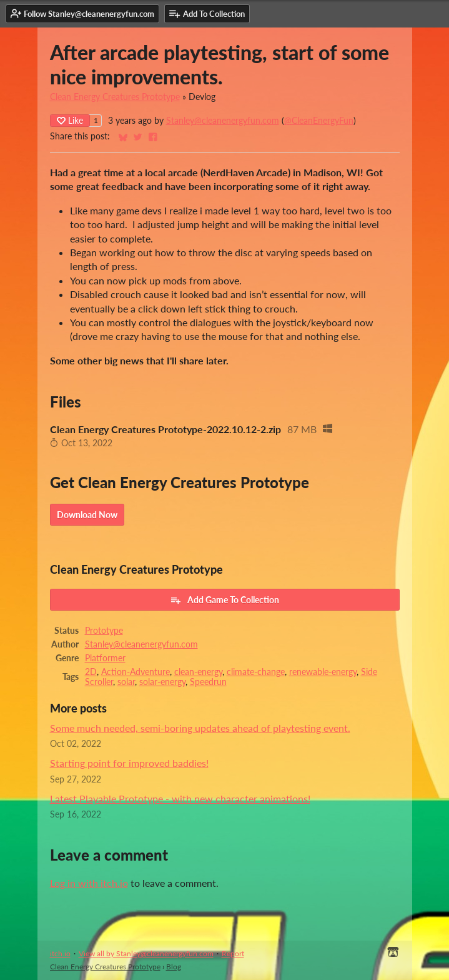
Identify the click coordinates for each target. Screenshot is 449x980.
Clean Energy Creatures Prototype (115, 97)
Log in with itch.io (89, 883)
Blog (174, 967)
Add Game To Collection (224, 600)
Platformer (105, 658)
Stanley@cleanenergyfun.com (223, 121)
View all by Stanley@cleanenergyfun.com (146, 953)
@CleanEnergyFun (319, 121)
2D (91, 672)
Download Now (87, 515)
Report (233, 953)
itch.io (60, 953)
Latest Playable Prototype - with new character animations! (180, 798)
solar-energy (162, 682)
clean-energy (198, 672)
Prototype (104, 631)
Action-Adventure (136, 672)
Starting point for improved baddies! (129, 763)
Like (70, 120)
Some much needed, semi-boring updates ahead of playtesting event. (200, 728)
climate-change (256, 672)
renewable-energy (323, 672)
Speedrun (208, 682)
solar (126, 682)
